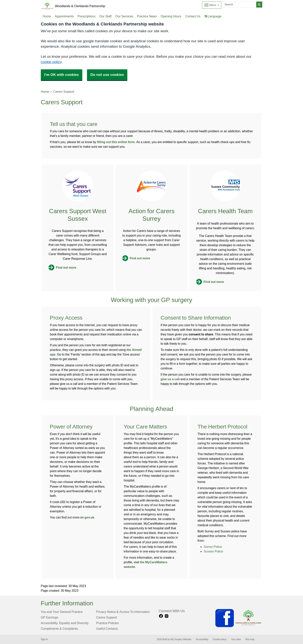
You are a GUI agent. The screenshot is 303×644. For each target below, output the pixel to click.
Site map (250, 639)
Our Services (124, 16)
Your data (236, 639)
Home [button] (47, 16)
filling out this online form (116, 142)
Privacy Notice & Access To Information (123, 612)
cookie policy (51, 62)
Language (213, 16)
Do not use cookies (107, 75)
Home (45, 92)
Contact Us (193, 16)
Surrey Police (213, 547)
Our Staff (105, 16)
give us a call (170, 379)
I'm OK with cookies (62, 75)
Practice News (147, 16)
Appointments (64, 16)
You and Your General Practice (62, 612)
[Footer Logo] (238, 618)
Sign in (44, 639)
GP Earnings (49, 617)
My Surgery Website (181, 639)
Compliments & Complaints (59, 629)
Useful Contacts (107, 629)
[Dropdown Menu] (212, 5)
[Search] (240, 5)
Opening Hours (171, 16)
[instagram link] (167, 616)
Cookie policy (220, 639)
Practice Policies (108, 623)
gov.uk (89, 517)
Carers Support (107, 617)
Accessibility (202, 639)
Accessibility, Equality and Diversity (65, 623)
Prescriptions (87, 16)
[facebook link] (161, 616)
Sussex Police (213, 551)
